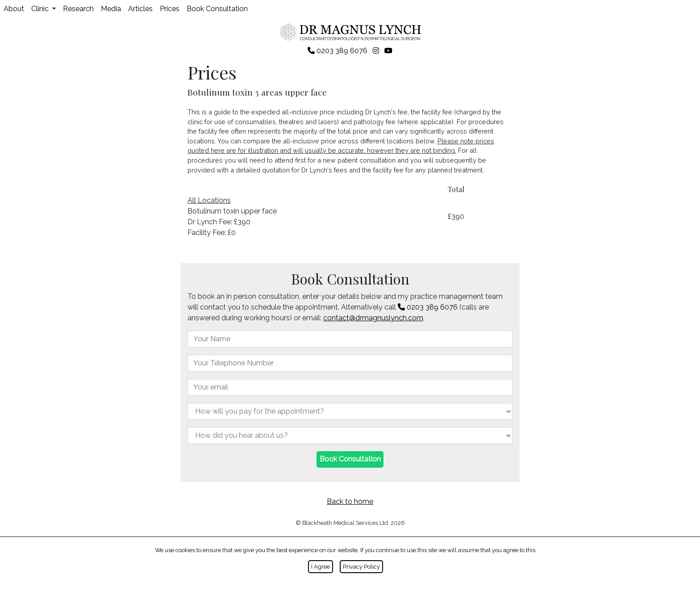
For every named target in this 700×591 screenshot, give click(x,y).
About (14, 9)
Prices (170, 9)
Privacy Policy (361, 567)
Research (78, 9)
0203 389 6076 (428, 307)
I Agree (321, 567)
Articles (140, 9)
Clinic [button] (41, 9)
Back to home (350, 501)
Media (111, 9)
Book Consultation (217, 9)
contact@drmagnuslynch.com (373, 318)
